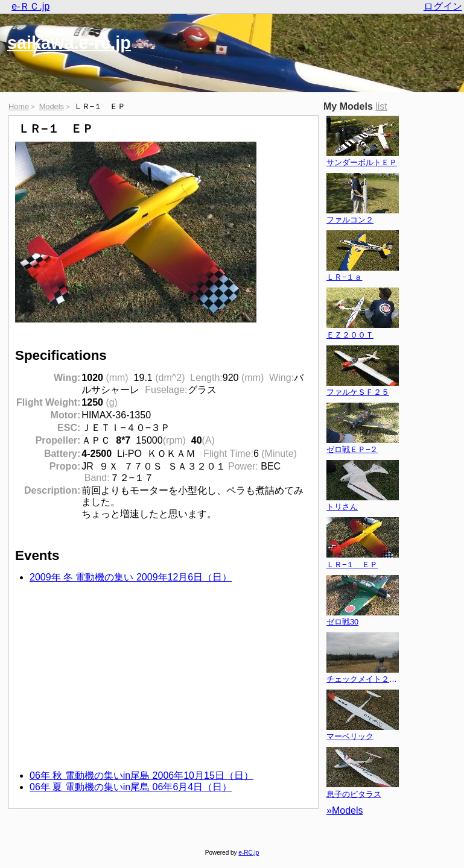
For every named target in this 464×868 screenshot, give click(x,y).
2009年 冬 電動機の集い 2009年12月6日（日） (131, 577)
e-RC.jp (249, 853)
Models (52, 106)
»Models (345, 810)
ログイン (443, 6)
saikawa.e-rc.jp (69, 43)
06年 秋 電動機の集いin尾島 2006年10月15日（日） (141, 775)
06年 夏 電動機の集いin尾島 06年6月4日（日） (131, 787)
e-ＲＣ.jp (30, 6)
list (381, 106)
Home (19, 106)
